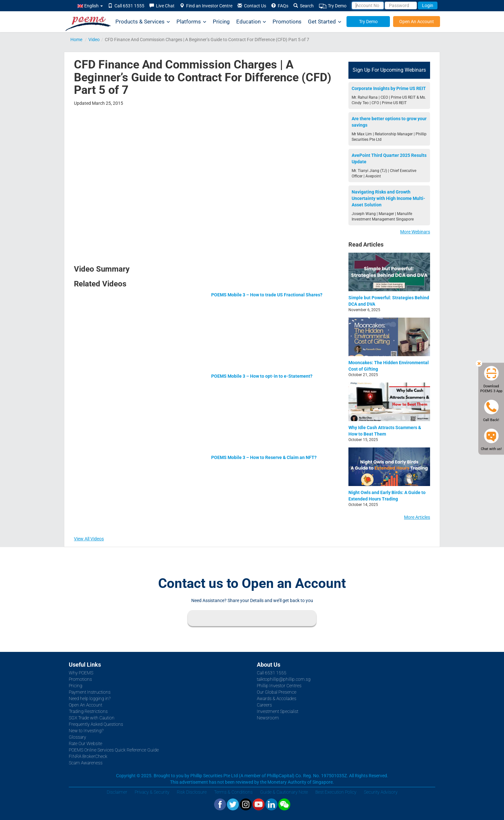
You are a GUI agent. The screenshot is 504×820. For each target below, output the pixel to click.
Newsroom (268, 718)
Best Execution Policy (336, 792)
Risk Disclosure (192, 792)
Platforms (191, 22)
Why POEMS (81, 673)
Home (76, 40)
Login (428, 5)
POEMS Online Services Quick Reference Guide (114, 750)
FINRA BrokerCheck (88, 756)
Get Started (325, 22)
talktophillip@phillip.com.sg (284, 679)
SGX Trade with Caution (92, 718)
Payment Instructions (90, 692)
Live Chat (162, 6)
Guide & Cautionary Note (284, 792)
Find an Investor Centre (206, 6)
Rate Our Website (85, 743)
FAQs (280, 6)
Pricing (221, 22)
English (90, 6)
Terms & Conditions (233, 792)
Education (251, 22)
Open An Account (417, 22)
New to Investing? (86, 731)
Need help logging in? (90, 698)
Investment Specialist (278, 711)
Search (304, 6)
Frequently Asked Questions (96, 724)
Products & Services (143, 22)
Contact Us (252, 6)
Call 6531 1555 (126, 6)
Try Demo (333, 6)
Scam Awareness (86, 763)
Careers (264, 705)
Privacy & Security (152, 792)
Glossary (77, 737)
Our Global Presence (277, 692)
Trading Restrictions (88, 711)
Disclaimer (117, 792)
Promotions (287, 22)
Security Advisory (381, 792)
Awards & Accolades (277, 698)
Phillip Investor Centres (279, 686)
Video (94, 40)
